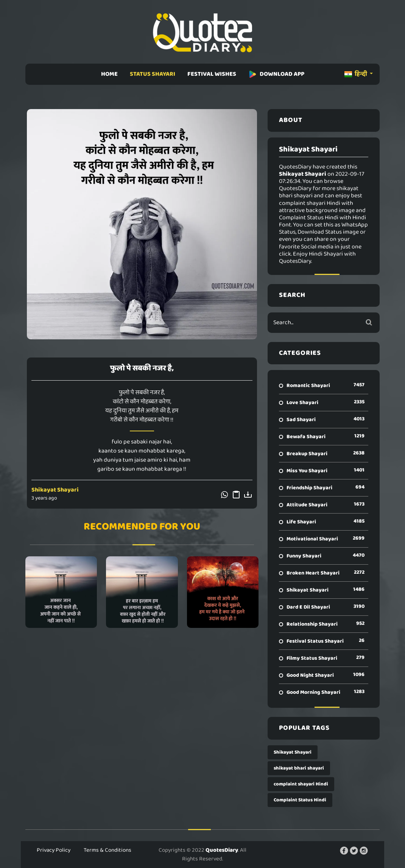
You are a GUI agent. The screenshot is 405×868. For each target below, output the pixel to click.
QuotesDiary (222, 850)
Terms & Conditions (107, 850)
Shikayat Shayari (55, 490)
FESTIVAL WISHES (212, 74)
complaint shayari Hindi (301, 784)
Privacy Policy (54, 850)
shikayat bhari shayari (299, 768)
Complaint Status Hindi (300, 800)
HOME (109, 74)
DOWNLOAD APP (276, 74)
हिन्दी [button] (356, 74)
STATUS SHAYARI (153, 74)
